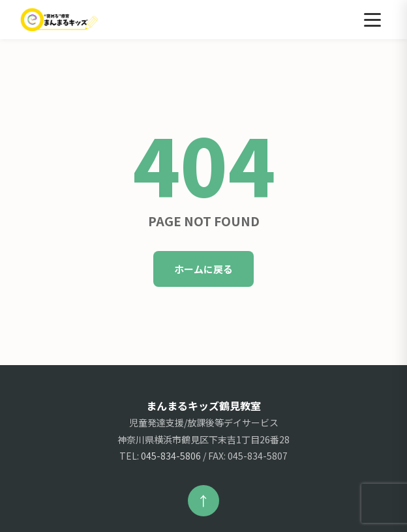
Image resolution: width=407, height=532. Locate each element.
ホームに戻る (203, 269)
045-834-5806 (171, 456)
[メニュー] (372, 20)
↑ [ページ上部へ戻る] (203, 500)
